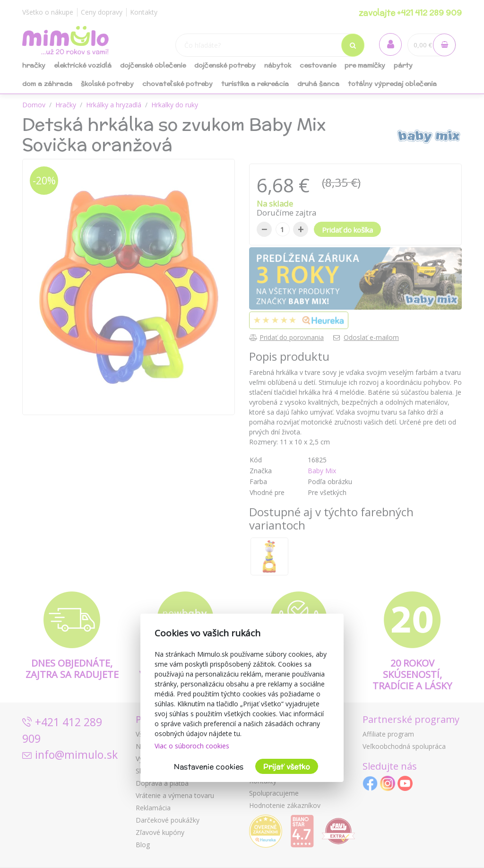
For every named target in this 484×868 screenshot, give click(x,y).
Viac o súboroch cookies (192, 746)
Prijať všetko (287, 767)
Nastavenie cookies (209, 767)
